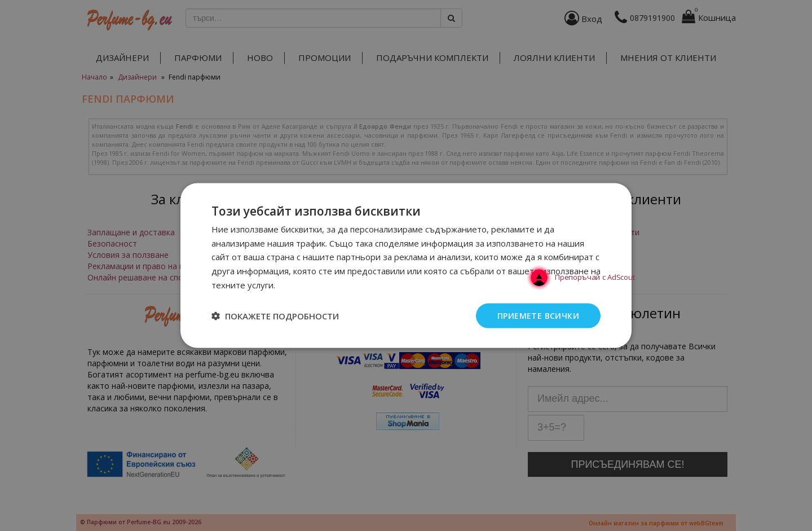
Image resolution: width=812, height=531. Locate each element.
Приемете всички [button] (538, 315)
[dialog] (406, 265)
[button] (275, 316)
